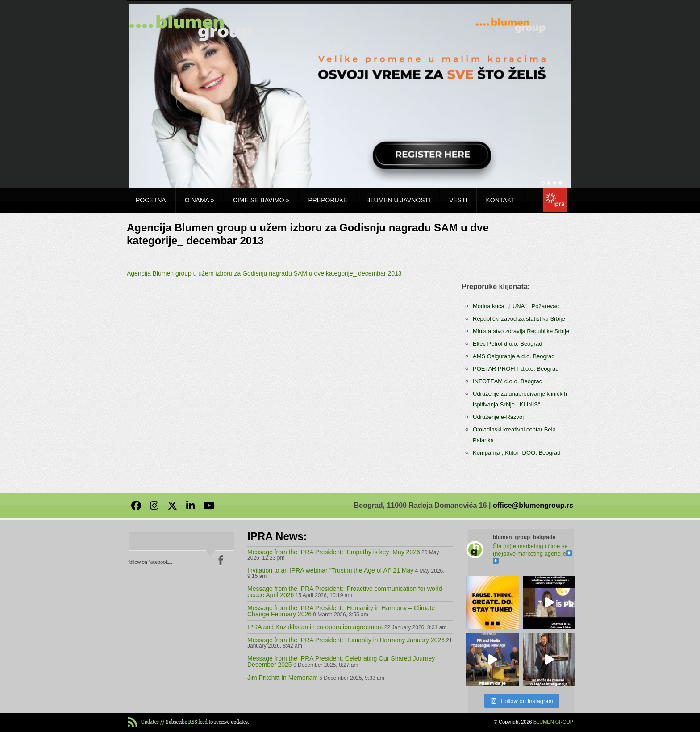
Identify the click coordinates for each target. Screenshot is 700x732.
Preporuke (328, 200)
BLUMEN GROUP (553, 722)
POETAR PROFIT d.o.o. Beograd (516, 369)
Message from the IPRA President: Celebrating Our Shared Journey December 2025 (341, 661)
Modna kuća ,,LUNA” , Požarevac (516, 306)
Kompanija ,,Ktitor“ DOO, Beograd (517, 453)
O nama (200, 200)
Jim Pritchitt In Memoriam (283, 678)
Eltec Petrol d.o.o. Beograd (507, 344)
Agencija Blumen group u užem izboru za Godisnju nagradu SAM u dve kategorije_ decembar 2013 (264, 273)
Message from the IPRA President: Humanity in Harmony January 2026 (346, 640)
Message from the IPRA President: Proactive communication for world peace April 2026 (345, 592)
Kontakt (500, 200)
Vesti (458, 200)
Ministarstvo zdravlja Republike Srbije (521, 331)
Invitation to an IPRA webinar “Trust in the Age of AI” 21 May (330, 570)
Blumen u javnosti (398, 200)
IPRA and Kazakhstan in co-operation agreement (315, 627)
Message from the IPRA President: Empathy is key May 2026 (334, 552)
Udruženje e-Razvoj (498, 417)
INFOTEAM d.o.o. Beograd (508, 381)
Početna (151, 200)
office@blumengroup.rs (533, 505)
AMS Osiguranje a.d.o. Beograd (514, 356)
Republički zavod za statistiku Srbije (519, 319)
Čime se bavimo (261, 200)
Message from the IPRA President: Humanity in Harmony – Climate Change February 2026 (341, 611)
